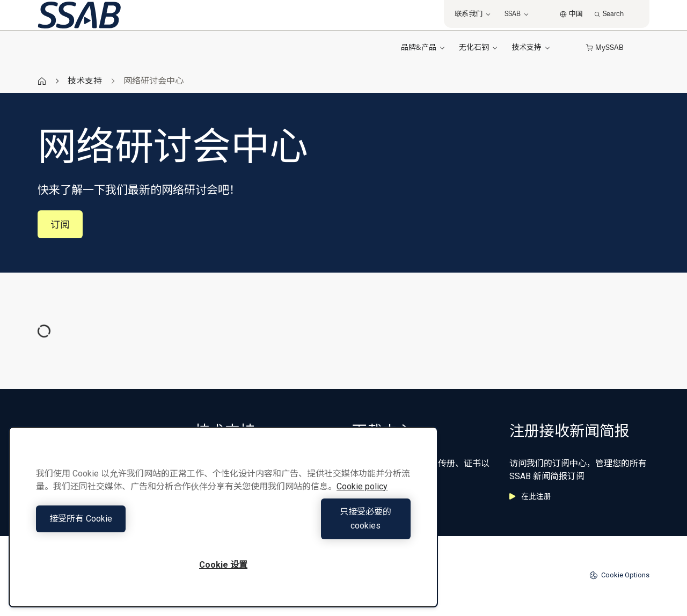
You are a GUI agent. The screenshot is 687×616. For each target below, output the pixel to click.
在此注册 (530, 496)
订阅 (60, 225)
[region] (223, 524)
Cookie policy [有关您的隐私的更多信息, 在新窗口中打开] (362, 500)
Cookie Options (619, 575)
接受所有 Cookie (127, 526)
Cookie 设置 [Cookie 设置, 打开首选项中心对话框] (223, 565)
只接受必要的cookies (320, 526)
